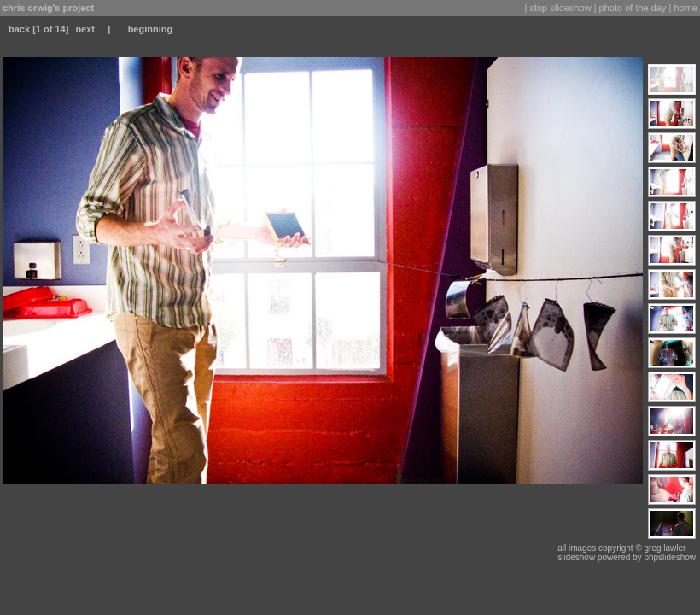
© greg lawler (660, 548)
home (685, 8)
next (85, 29)
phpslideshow (670, 557)
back (19, 29)
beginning (151, 29)
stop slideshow (560, 8)
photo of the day (633, 8)
